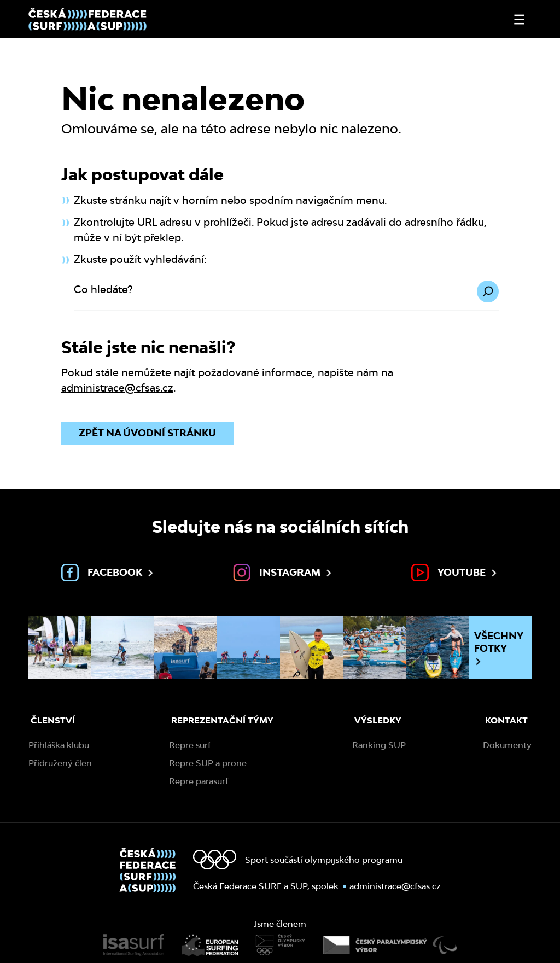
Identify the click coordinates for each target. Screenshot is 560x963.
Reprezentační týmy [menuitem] (222, 720)
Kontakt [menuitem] (506, 720)
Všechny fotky (499, 648)
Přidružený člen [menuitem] (60, 763)
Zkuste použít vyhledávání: (140, 259)
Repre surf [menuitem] (190, 745)
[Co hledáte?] (286, 296)
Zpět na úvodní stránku (147, 433)
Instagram (283, 573)
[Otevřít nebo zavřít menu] (519, 19)
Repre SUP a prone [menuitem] (208, 763)
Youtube (455, 573)
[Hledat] (488, 291)
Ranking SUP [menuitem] (379, 745)
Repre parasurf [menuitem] (199, 781)
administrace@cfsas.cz (117, 388)
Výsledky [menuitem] (378, 720)
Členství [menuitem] (53, 720)
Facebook (108, 573)
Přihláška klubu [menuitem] (59, 745)
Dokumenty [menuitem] (507, 745)
